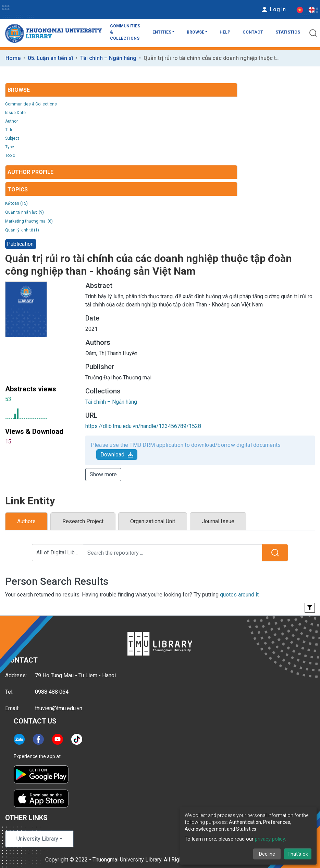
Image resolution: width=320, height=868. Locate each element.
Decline (267, 854)
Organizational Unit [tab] (153, 521)
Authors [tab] (26, 521)
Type (10, 147)
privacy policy (270, 839)
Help (225, 32)
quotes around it (239, 595)
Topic (10, 155)
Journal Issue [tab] (218, 521)
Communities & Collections (125, 32)
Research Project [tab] (83, 521)
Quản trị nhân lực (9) (24, 212)
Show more (103, 474)
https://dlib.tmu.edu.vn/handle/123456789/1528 (143, 426)
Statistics (288, 32)
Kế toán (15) (16, 203)
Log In (273, 10)
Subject (12, 138)
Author (11, 121)
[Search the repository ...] (173, 553)
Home (13, 58)
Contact (253, 32)
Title (9, 130)
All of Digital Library (60, 552)
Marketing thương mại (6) (29, 221)
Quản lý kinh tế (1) (22, 230)
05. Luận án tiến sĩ (50, 58)
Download (117, 455)
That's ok (298, 854)
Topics (18, 190)
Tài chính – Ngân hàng (108, 58)
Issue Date (15, 113)
